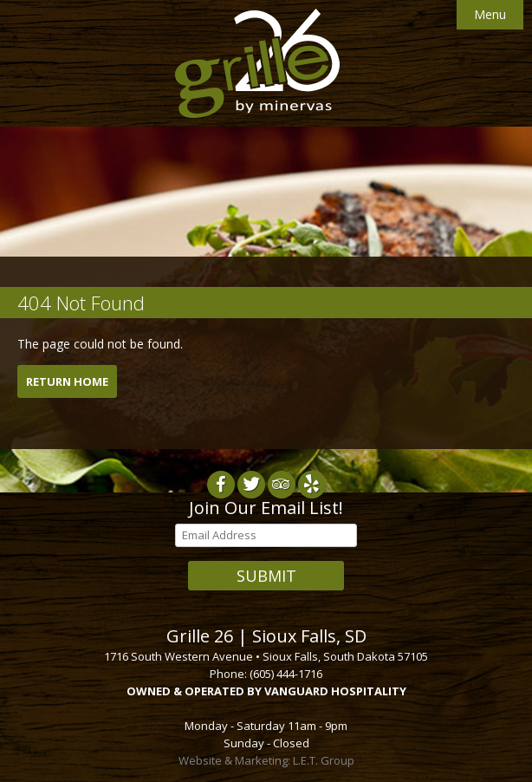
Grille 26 (257, 63)
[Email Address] (266, 535)
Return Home (67, 381)
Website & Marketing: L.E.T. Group (266, 760)
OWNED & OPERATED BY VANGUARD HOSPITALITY (266, 691)
